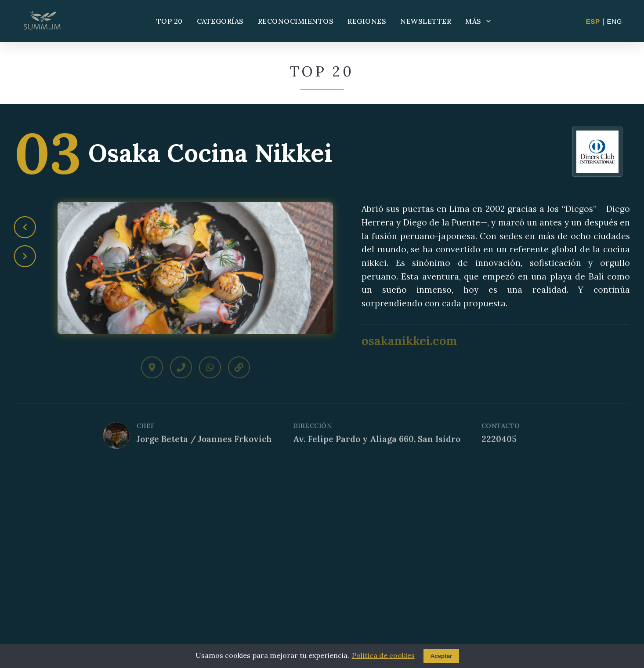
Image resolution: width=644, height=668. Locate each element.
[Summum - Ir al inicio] (42, 21)
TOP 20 (170, 21)
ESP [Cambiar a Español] (593, 21)
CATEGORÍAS (220, 21)
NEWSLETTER (426, 21)
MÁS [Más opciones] (479, 21)
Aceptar (441, 656)
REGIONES (367, 21)
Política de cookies (383, 655)
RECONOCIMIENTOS (296, 21)
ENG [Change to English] (615, 21)
